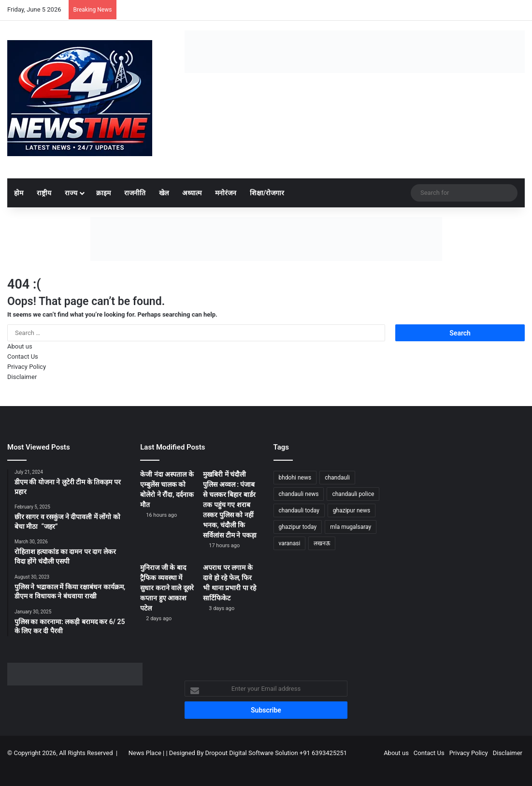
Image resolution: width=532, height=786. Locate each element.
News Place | (146, 753)
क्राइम (103, 193)
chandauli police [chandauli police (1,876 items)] (353, 494)
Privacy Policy (27, 367)
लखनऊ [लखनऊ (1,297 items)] (322, 543)
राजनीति (135, 193)
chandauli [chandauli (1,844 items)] (337, 478)
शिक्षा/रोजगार (267, 193)
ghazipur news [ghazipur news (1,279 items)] (352, 510)
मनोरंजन (226, 193)
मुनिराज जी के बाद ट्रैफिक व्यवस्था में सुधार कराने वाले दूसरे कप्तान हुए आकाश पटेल (167, 588)
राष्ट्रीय (44, 193)
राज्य (71, 193)
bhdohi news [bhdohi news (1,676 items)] (295, 478)
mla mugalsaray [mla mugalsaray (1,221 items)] (351, 527)
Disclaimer (22, 377)
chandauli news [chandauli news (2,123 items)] (299, 494)
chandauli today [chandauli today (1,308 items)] (299, 510)
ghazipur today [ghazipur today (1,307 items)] (298, 527)
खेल (164, 193)
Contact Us (23, 357)
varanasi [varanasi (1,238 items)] (290, 543)
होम (19, 193)
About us (20, 346)
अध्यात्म (192, 193)
